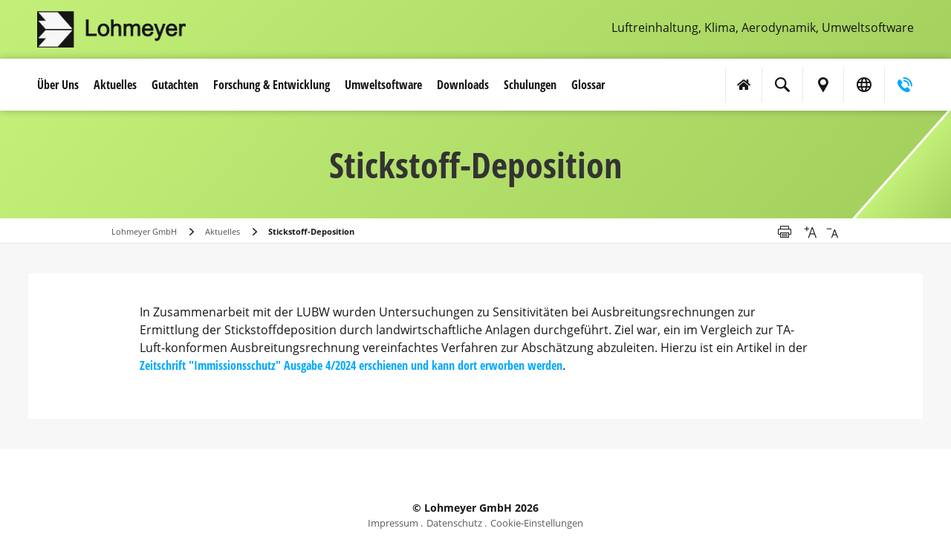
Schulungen (530, 85)
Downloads (463, 85)
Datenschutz (454, 523)
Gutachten (175, 85)
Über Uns (58, 85)
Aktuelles (115, 85)
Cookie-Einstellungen (537, 523)
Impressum (393, 523)
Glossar (588, 85)
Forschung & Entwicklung (272, 85)
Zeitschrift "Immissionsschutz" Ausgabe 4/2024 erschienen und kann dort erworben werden (351, 365)
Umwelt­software (383, 85)
